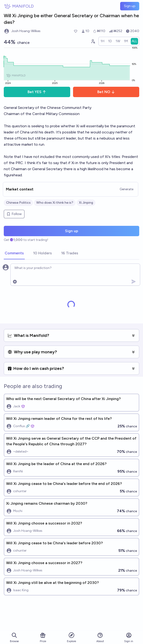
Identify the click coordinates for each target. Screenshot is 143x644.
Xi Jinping (86, 203)
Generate (127, 189)
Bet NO (106, 92)
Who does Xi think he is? (55, 203)
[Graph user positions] (93, 41)
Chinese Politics (18, 203)
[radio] (102, 41)
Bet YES (37, 92)
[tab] (14, 253)
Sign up (130, 6)
